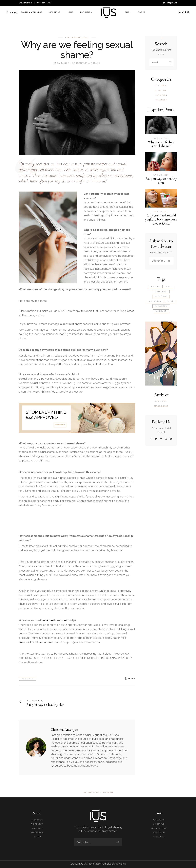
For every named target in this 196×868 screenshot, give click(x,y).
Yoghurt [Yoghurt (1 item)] (161, 311)
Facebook (37, 820)
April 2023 (161, 401)
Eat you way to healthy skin (161, 181)
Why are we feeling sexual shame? (161, 144)
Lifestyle (161, 90)
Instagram (37, 832)
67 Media (121, 864)
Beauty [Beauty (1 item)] (155, 286)
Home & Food (159, 828)
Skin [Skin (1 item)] (170, 301)
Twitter (37, 837)
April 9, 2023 (61, 63)
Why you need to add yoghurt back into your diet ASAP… (161, 219)
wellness (28, 679)
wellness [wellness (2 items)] (161, 306)
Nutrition (161, 95)
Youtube (37, 828)
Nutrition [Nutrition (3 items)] (155, 301)
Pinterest (37, 824)
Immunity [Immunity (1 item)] (161, 291)
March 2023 (161, 406)
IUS (81, 864)
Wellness (83, 37)
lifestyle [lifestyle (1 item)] (161, 296)
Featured (71, 37)
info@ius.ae (172, 3)
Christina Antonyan (88, 63)
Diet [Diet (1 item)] (169, 286)
